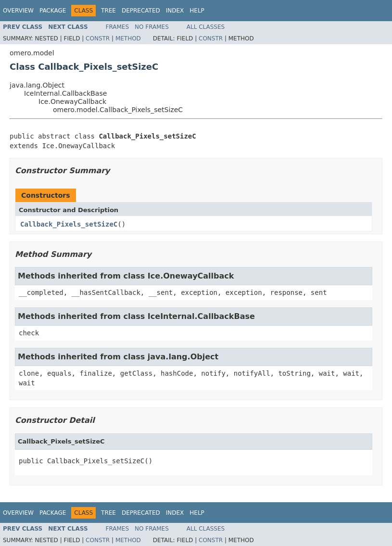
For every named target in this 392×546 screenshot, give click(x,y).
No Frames (152, 27)
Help (197, 11)
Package (53, 11)
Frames (118, 27)
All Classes (206, 27)
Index (175, 11)
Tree (108, 11)
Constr (98, 38)
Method (128, 38)
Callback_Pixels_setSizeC (69, 224)
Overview (18, 11)
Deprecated (141, 11)
